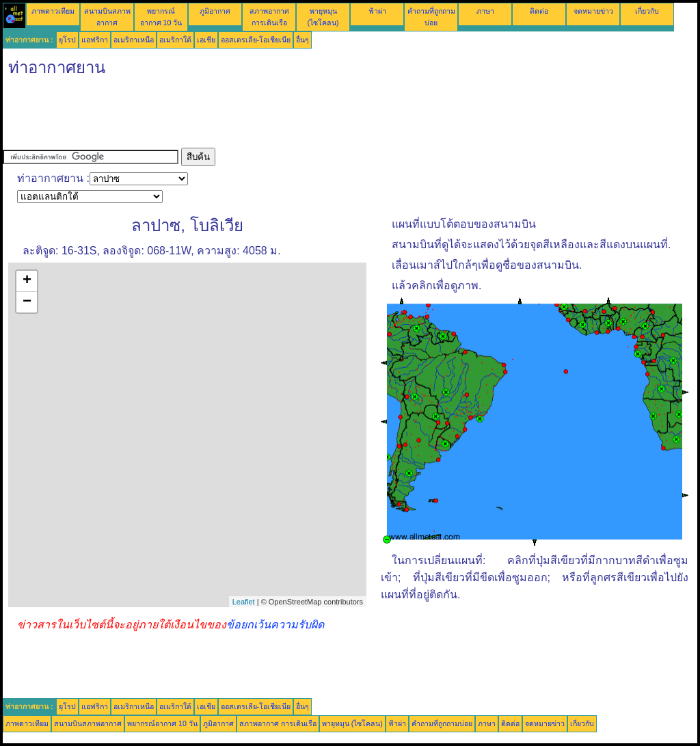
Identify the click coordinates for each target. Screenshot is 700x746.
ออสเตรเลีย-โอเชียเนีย (256, 40)
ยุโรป (67, 40)
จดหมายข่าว (593, 11)
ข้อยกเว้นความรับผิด (275, 625)
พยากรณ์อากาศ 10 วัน (162, 723)
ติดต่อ (539, 11)
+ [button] (27, 281)
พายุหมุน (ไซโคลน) (352, 723)
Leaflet (244, 602)
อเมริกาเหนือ (134, 40)
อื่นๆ (302, 40)
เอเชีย (206, 40)
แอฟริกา (95, 40)
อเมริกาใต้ (175, 40)
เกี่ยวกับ (647, 11)
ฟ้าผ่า (377, 11)
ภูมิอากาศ (215, 11)
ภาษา (485, 11)
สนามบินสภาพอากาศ (88, 723)
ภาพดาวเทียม (53, 11)
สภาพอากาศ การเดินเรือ (278, 723)
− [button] (27, 302)
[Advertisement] (252, 117)
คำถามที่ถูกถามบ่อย (442, 723)
